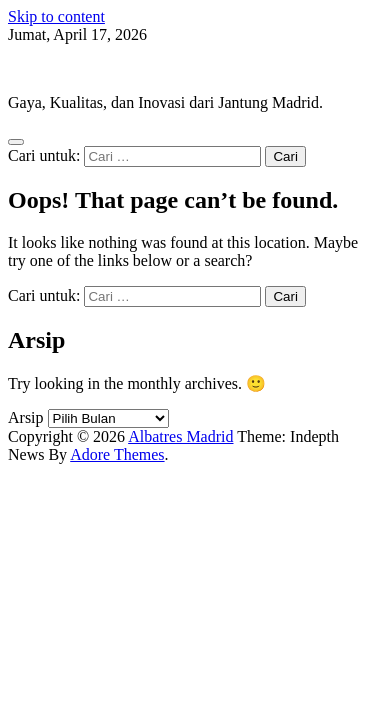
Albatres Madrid (60, 68)
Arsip (26, 417)
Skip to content (56, 16)
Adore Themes (117, 454)
